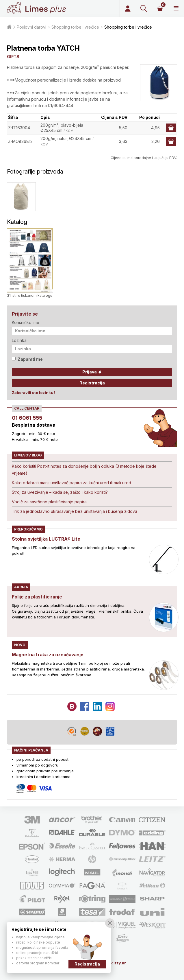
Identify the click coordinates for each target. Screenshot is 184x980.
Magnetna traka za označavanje (49, 655)
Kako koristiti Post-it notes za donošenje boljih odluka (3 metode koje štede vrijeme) (84, 470)
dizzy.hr (119, 963)
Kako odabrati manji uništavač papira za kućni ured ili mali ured (71, 483)
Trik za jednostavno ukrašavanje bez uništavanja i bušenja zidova (75, 511)
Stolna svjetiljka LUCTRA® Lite (47, 539)
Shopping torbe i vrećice (75, 27)
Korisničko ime (26, 322)
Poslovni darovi (31, 27)
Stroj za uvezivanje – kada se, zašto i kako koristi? (60, 492)
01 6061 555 (27, 418)
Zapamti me (27, 359)
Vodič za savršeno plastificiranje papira (49, 502)
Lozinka (19, 340)
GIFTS (13, 57)
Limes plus (46, 9)
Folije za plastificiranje (38, 597)
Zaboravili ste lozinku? (34, 393)
